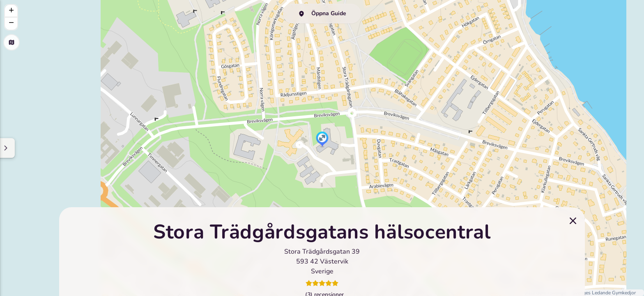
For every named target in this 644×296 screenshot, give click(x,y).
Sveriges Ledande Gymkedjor (604, 293)
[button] (322, 140)
